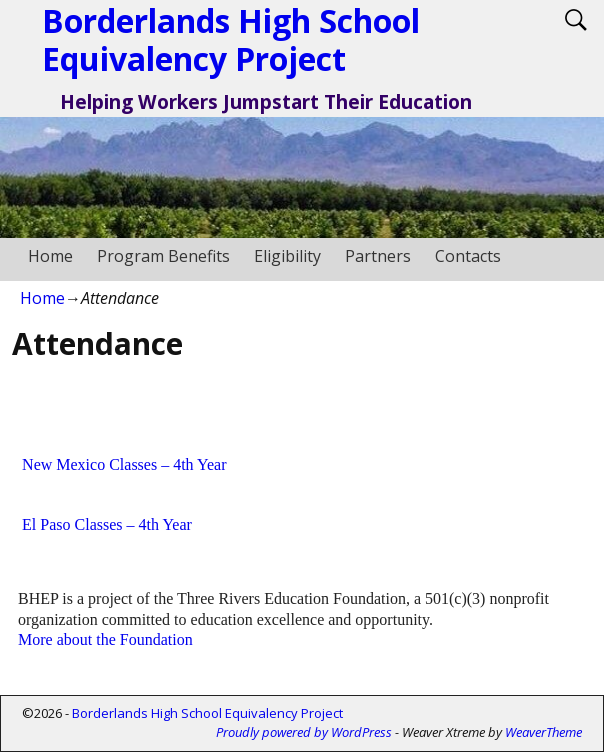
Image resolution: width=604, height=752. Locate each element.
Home (50, 256)
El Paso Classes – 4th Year (107, 524)
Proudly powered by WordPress (304, 732)
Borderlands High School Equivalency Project (207, 713)
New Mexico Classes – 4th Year (124, 464)
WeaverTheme (543, 732)
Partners (378, 256)
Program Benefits (163, 256)
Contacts (468, 256)
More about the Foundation (105, 639)
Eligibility (287, 256)
